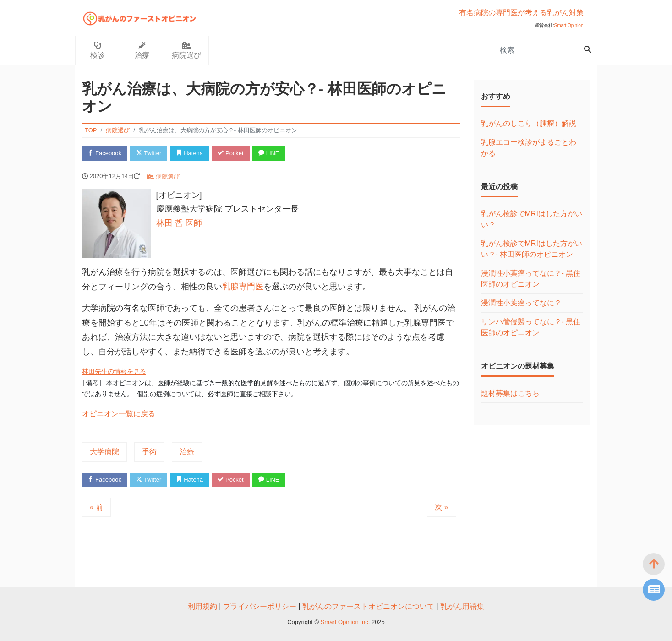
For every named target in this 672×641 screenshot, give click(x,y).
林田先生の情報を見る (114, 372)
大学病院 (104, 452)
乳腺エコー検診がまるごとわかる (529, 148)
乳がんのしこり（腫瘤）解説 (529, 123)
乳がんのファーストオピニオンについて (368, 606)
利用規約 (202, 606)
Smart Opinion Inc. (346, 622)
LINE (269, 153)
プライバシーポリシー (260, 606)
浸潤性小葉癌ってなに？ (521, 303)
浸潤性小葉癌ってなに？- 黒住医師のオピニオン (531, 279)
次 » (441, 507)
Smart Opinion (569, 25)
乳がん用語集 (462, 606)
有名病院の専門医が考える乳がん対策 (521, 13)
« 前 (96, 507)
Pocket (231, 153)
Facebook (105, 153)
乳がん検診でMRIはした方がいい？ (532, 219)
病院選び (186, 50)
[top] (654, 564)
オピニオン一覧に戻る (119, 414)
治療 (142, 50)
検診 (98, 50)
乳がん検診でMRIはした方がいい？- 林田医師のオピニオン (532, 249)
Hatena (190, 153)
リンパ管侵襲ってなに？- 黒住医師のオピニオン (531, 327)
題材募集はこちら (510, 393)
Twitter (149, 153)
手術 (149, 452)
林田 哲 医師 (179, 223)
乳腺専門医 (243, 287)
